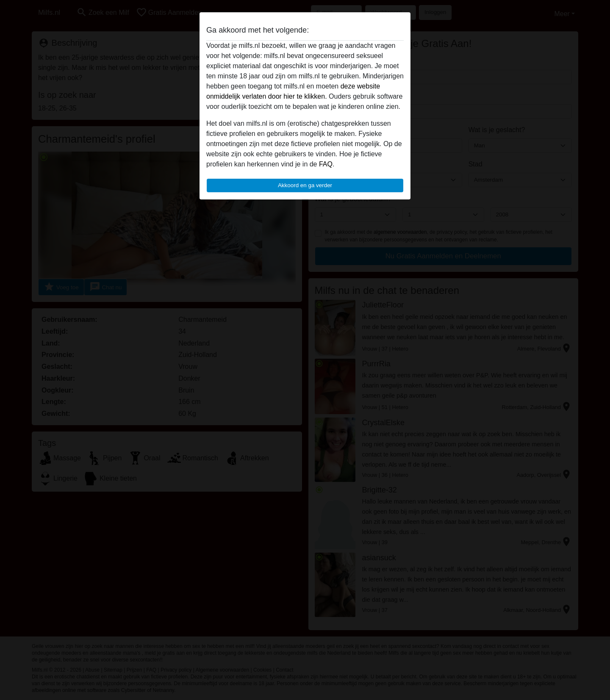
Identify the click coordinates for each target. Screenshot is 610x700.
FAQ (326, 164)
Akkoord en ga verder (305, 185)
